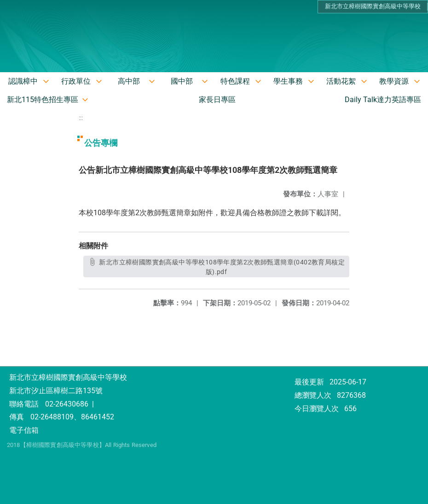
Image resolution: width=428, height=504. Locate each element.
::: (81, 118)
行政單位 (76, 81)
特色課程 (235, 81)
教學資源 (394, 81)
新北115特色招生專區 (43, 100)
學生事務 (288, 81)
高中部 (129, 81)
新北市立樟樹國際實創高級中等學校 (373, 6)
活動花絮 (341, 81)
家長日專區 (217, 100)
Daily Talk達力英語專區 (383, 100)
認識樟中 (23, 81)
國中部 (182, 81)
